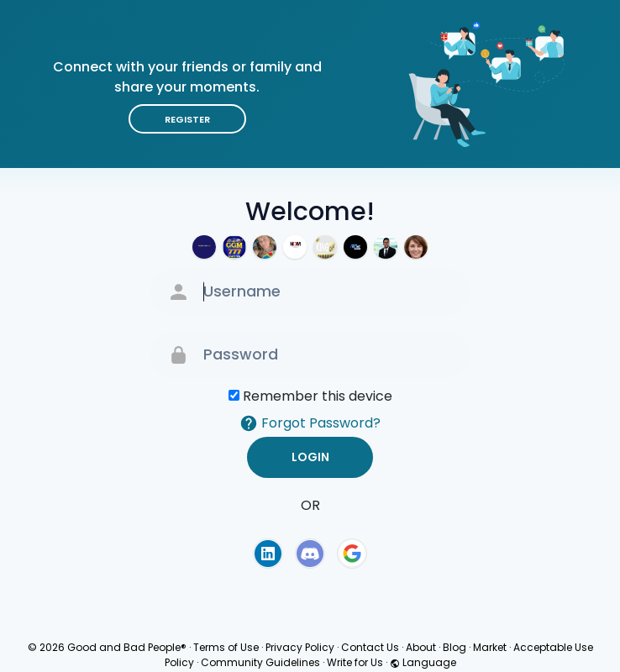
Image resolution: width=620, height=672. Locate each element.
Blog (454, 647)
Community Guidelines (260, 662)
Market (490, 647)
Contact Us (370, 647)
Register (187, 119)
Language (423, 662)
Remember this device (318, 396)
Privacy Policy (300, 647)
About (421, 647)
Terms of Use (226, 647)
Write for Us (355, 662)
